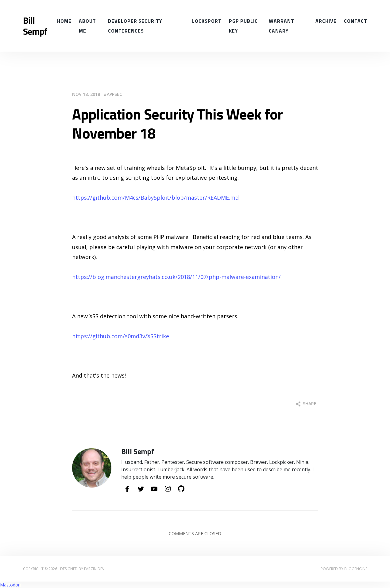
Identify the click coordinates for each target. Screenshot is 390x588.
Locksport (207, 21)
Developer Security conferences (135, 26)
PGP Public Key (243, 26)
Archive (326, 21)
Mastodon (10, 585)
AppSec (114, 94)
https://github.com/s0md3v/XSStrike (121, 336)
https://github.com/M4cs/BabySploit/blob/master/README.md (155, 198)
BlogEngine (356, 569)
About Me (87, 26)
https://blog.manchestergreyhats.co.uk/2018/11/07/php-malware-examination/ (176, 277)
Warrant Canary (282, 26)
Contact (356, 21)
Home (64, 21)
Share (306, 404)
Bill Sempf (35, 26)
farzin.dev (94, 569)
